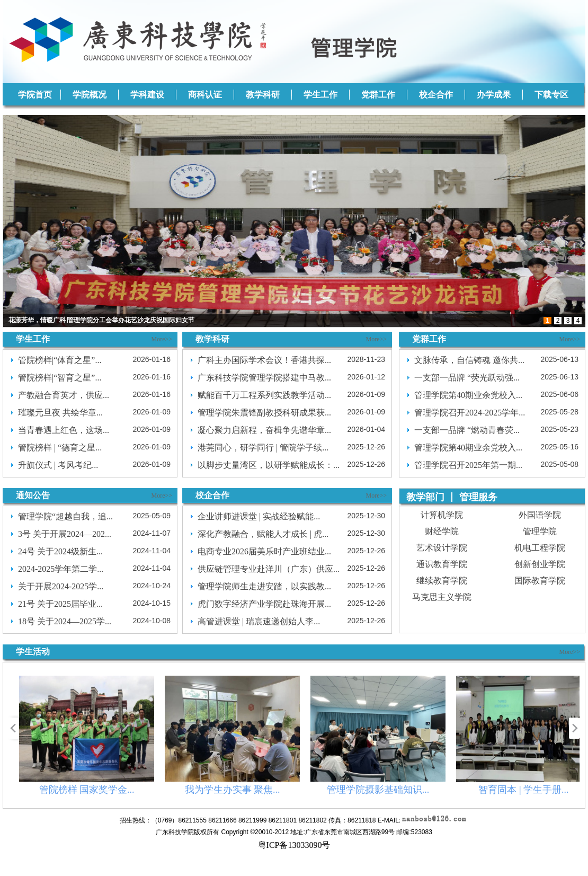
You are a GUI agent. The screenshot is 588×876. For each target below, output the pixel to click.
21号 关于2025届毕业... (60, 604)
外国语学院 (540, 515)
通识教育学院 (442, 564)
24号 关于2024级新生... (60, 551)
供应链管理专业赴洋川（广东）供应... (269, 569)
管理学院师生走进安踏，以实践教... (264, 586)
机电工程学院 (540, 548)
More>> (162, 339)
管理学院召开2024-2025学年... (470, 413)
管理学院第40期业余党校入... (468, 395)
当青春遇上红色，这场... (64, 430)
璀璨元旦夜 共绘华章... (60, 413)
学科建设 (147, 95)
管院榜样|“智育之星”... (60, 378)
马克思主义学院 (442, 597)
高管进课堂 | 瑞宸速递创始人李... (259, 621)
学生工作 (320, 95)
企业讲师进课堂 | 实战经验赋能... (259, 516)
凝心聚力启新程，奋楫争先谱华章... (264, 430)
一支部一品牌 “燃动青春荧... (467, 430)
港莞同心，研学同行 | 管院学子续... (263, 448)
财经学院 (442, 531)
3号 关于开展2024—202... (65, 534)
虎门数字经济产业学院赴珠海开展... (264, 604)
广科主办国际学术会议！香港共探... (264, 360)
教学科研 (263, 95)
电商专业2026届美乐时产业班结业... (264, 551)
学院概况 (90, 95)
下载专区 (551, 95)
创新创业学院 (540, 564)
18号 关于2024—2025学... (65, 621)
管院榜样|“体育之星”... (60, 360)
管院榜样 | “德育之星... (60, 448)
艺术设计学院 (442, 548)
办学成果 (494, 95)
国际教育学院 (540, 581)
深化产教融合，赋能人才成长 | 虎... (263, 534)
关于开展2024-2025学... (61, 586)
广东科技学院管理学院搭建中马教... (264, 378)
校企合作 (436, 95)
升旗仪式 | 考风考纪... (58, 465)
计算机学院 (442, 515)
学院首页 (35, 95)
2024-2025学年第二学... (61, 569)
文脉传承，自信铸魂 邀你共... (469, 360)
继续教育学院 (442, 581)
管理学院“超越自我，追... (65, 516)
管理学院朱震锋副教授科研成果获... (264, 413)
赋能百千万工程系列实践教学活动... (264, 395)
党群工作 (378, 95)
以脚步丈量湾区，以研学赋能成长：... (269, 465)
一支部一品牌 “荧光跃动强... (467, 378)
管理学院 (540, 531)
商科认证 (205, 95)
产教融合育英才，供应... (64, 395)
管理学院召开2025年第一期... (468, 465)
